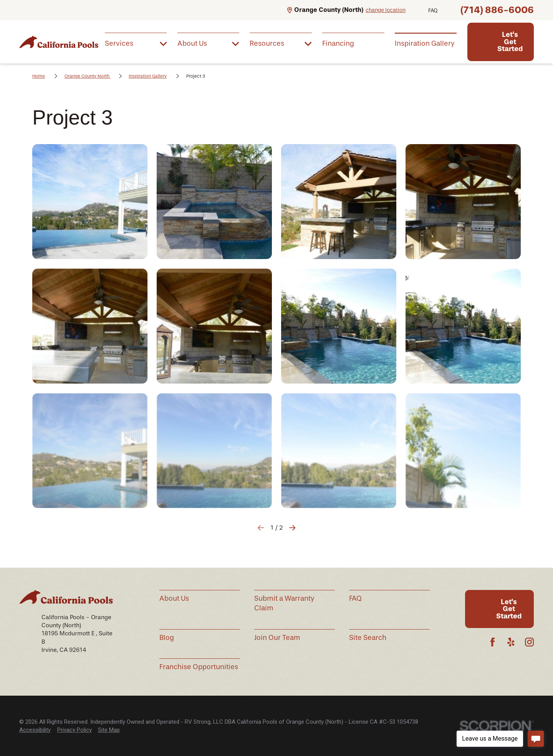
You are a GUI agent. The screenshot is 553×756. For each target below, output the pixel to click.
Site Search (368, 638)
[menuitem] (136, 43)
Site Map (109, 730)
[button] (90, 202)
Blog (167, 638)
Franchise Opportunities (199, 667)
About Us (174, 598)
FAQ (433, 11)
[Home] (59, 42)
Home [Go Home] (39, 76)
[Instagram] (529, 642)
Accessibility (35, 730)
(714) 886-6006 (497, 10)
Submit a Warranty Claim (284, 603)
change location (386, 10)
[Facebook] (493, 642)
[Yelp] (511, 642)
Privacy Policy (75, 730)
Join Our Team (277, 638)
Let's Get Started (510, 42)
